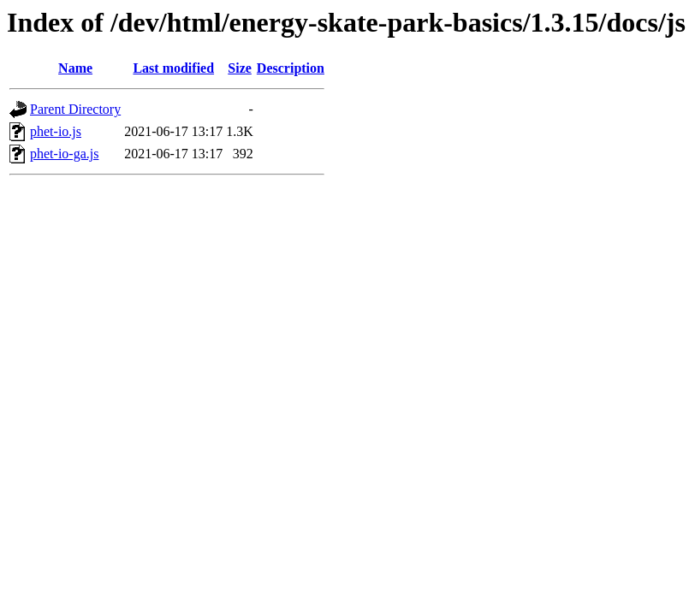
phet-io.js (56, 131)
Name (75, 68)
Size (240, 68)
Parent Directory (75, 109)
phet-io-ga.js (64, 154)
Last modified (173, 68)
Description (291, 68)
